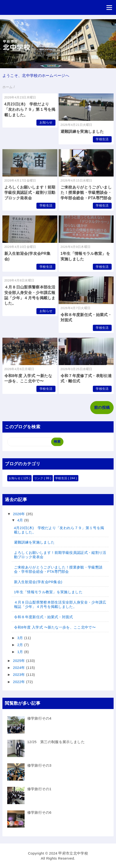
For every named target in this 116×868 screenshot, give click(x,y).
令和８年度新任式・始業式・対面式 (44, 617)
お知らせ (46, 122)
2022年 (20, 682)
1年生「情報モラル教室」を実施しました (48, 592)
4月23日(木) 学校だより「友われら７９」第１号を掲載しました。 (30, 110)
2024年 (20, 668)
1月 (21, 652)
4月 (21, 520)
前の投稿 (102, 407)
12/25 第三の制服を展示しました (56, 742)
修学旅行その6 (39, 812)
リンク (39, 478)
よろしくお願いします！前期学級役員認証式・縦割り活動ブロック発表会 (30, 193)
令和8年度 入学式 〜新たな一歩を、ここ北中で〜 (55, 627)
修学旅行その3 (39, 765)
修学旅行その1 (39, 789)
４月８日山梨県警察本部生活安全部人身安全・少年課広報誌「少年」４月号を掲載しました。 (60, 604)
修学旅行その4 (39, 718)
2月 (21, 645)
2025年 (20, 661)
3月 (21, 638)
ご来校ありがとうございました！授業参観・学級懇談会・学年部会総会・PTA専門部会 (86, 193)
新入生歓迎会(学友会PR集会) (38, 582)
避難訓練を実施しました (82, 131)
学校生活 (102, 139)
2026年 (20, 514)
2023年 (20, 675)
